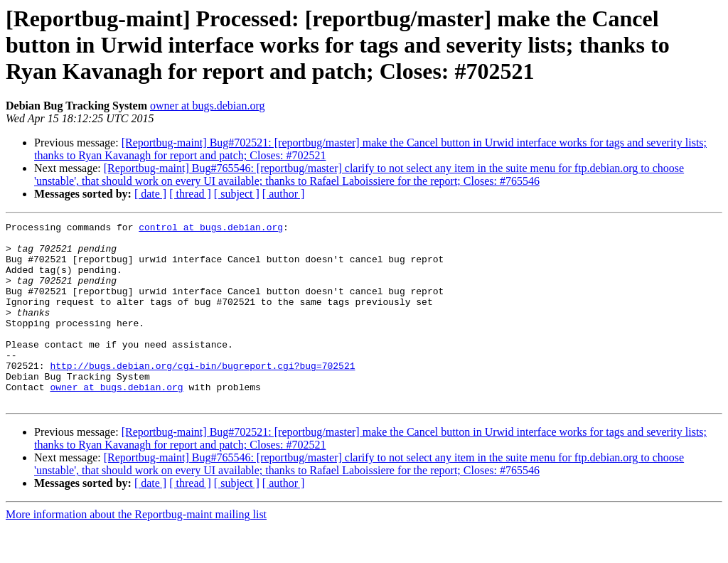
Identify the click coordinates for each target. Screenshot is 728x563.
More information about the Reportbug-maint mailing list (136, 551)
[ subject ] (237, 194)
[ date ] (150, 194)
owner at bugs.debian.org (207, 106)
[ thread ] (190, 194)
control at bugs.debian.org (211, 229)
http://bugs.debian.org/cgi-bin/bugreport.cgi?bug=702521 (202, 395)
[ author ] (284, 194)
